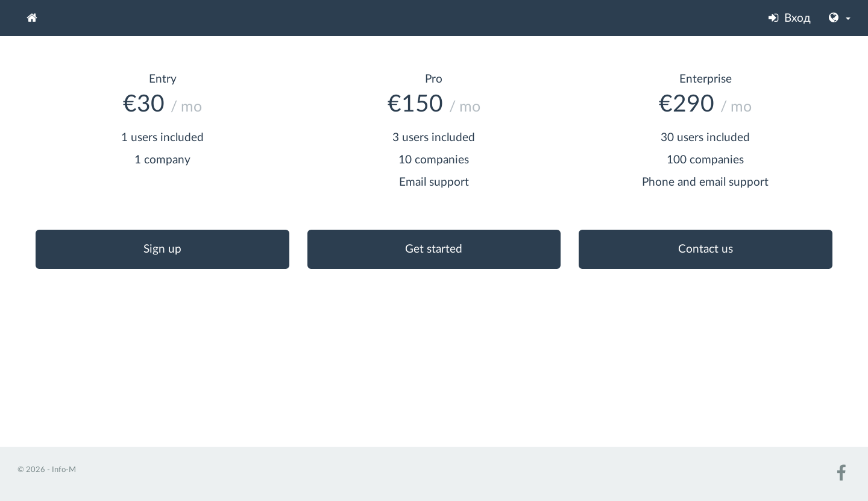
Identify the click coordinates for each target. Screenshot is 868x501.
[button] (840, 18)
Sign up (162, 249)
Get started (434, 249)
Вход (790, 18)
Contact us (706, 249)
